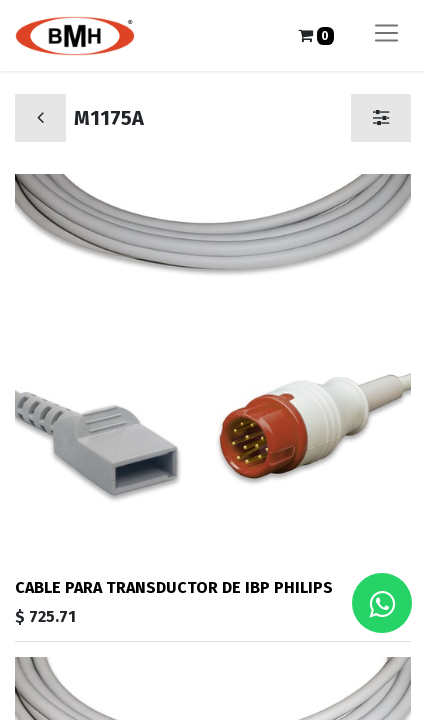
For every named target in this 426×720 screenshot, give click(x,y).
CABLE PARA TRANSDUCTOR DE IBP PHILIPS (174, 587)
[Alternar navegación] (386, 35)
